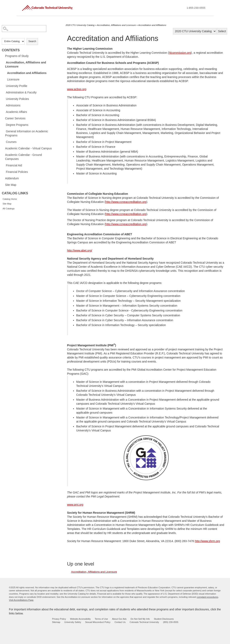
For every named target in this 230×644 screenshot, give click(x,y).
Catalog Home (10, 199)
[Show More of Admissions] (4, 105)
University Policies (17, 99)
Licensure (13, 79)
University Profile (17, 86)
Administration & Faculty (21, 92)
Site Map (11, 185)
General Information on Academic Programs (27, 133)
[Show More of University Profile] (4, 86)
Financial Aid (14, 165)
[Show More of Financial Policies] (4, 172)
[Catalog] (195, 31)
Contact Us (120, 622)
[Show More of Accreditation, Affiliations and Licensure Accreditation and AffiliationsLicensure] (4, 62)
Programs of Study (17, 56)
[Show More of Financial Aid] (4, 165)
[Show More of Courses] (4, 142)
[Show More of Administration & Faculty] (4, 92)
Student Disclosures (164, 619)
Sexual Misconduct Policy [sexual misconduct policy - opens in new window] (98, 622)
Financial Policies (17, 172)
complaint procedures (207, 597)
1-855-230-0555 (196, 8)
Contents (11, 50)
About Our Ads (119, 619)
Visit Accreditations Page (21, 600)
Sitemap (56, 622)
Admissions (13, 105)
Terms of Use (101, 619)
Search (32, 41)
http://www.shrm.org (207, 541)
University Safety (73, 622)
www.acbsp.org (77, 89)
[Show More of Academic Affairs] (4, 112)
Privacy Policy (59, 619)
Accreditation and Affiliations (27, 73)
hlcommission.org (180, 53)
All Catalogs (9, 209)
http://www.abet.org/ (80, 250)
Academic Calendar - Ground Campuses (23, 157)
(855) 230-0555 (171, 622)
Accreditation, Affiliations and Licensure (26, 64)
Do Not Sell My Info (140, 619)
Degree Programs (17, 125)
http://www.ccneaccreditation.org (126, 202)
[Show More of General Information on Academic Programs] (4, 131)
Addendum (12, 178)
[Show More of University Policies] (4, 99)
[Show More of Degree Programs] (4, 125)
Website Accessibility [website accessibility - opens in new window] (80, 619)
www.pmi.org (75, 505)
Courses (11, 142)
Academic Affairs (16, 112)
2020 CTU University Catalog (80, 25)
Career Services (15, 118)
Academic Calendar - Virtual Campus (28, 148)
